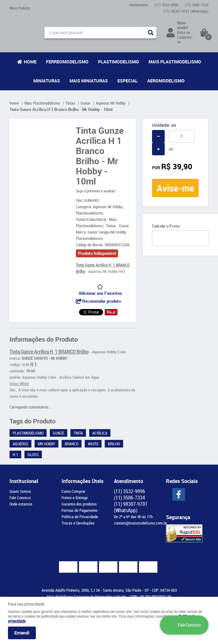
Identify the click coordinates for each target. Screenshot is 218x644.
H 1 (15, 454)
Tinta (78, 433)
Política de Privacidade (80, 517)
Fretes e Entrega (75, 498)
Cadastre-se (185, 39)
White (93, 444)
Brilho (114, 444)
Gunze (59, 433)
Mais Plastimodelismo (175, 62)
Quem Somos (20, 491)
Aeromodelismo (166, 81)
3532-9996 (166, 5)
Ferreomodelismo (67, 62)
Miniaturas (47, 81)
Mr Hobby (46, 444)
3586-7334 (197, 5)
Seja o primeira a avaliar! (96, 191)
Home (30, 62)
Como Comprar (73, 491)
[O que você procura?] (151, 33)
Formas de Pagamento (79, 510)
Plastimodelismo (119, 62)
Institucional (24, 481)
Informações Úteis (83, 481)
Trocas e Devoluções (78, 523)
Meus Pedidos (20, 8)
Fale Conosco (20, 498)
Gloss (33, 454)
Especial (128, 81)
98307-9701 (186, 11)
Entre (181, 32)
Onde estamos (21, 504)
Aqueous (20, 444)
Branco (72, 444)
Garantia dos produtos (79, 504)
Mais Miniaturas (89, 81)
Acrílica (100, 433)
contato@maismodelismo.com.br (140, 523)
